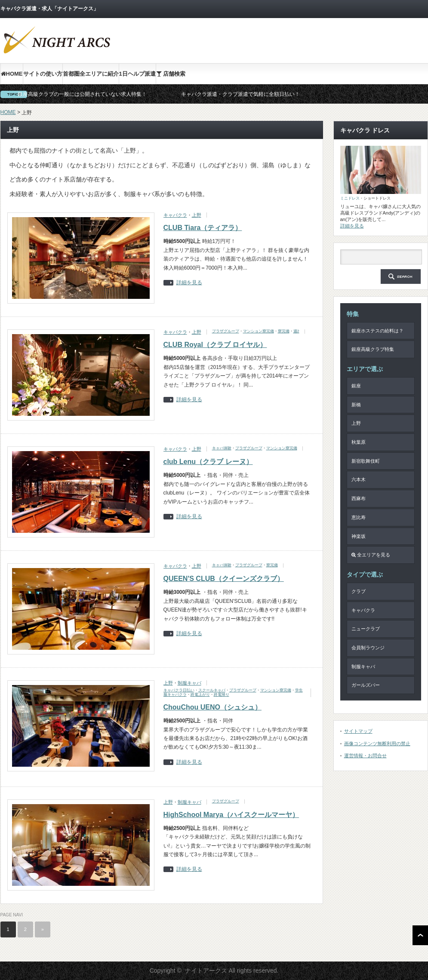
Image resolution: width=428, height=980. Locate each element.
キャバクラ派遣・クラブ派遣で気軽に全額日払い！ (240, 94)
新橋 (356, 405)
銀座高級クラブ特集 (373, 349)
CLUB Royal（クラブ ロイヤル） (215, 345)
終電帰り (222, 694)
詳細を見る (189, 283)
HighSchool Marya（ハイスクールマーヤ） (231, 815)
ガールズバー (366, 685)
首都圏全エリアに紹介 (91, 74)
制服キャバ (189, 683)
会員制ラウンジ (368, 648)
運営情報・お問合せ (365, 756)
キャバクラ (175, 215)
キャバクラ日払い (179, 690)
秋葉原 (359, 442)
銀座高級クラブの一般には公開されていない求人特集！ (82, 94)
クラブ (359, 591)
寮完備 (284, 331)
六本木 (359, 479)
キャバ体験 (222, 448)
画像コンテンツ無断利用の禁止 (377, 743)
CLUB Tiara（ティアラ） (203, 228)
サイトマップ (358, 731)
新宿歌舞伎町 (366, 461)
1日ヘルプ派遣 (137, 74)
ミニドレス (350, 198)
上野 (197, 215)
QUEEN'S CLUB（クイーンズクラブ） (224, 579)
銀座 (356, 386)
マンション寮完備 (259, 331)
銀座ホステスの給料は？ (377, 331)
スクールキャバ (212, 690)
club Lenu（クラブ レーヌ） (208, 462)
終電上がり (200, 694)
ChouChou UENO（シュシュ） (212, 707)
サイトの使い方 (43, 74)
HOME (12, 74)
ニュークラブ (366, 629)
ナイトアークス (206, 971)
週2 (296, 331)
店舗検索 (171, 74)
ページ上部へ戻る (420, 935)
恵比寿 (359, 517)
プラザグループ (226, 331)
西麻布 (359, 498)
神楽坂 (359, 536)
